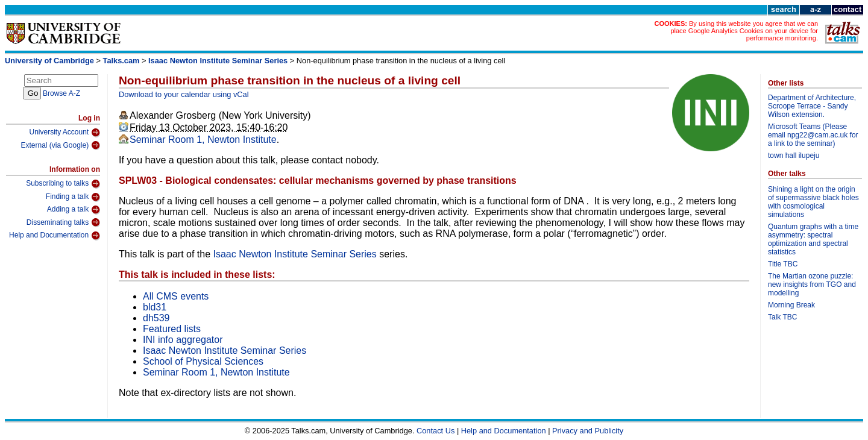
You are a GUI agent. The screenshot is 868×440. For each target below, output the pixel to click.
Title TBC (783, 264)
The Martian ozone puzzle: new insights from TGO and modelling (812, 284)
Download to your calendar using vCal (184, 94)
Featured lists (172, 329)
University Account (64, 133)
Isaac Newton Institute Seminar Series (218, 61)
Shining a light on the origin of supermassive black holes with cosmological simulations (813, 202)
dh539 (156, 318)
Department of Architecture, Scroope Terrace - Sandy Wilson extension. (812, 106)
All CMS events (176, 296)
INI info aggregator (183, 340)
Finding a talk (73, 197)
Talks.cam (121, 61)
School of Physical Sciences (203, 361)
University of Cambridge (49, 61)
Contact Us (436, 431)
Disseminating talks (63, 222)
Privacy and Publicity (588, 431)
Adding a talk (74, 210)
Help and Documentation (55, 236)
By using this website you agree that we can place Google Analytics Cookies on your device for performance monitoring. (744, 31)
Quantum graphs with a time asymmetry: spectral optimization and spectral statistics (813, 239)
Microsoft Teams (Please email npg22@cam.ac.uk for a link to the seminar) (813, 135)
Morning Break (791, 305)
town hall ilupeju (794, 156)
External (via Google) (60, 145)
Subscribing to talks (63, 184)
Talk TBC (782, 317)
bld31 (155, 307)
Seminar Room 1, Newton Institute (203, 140)
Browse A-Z (61, 93)
